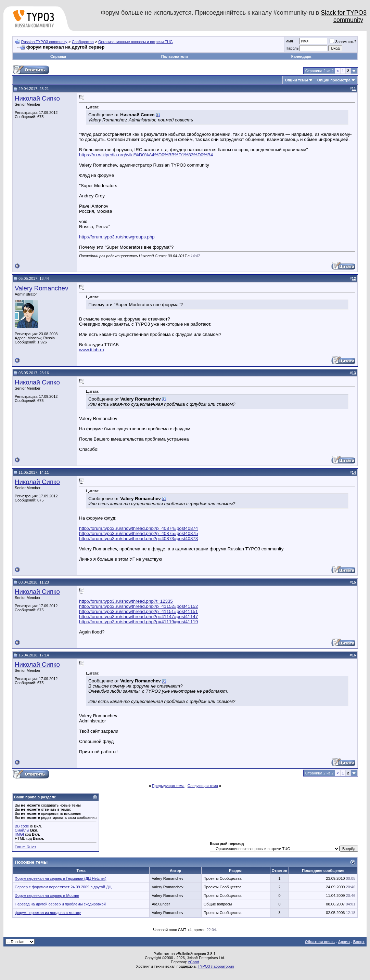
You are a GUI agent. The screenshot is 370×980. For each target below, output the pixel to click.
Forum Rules (25, 847)
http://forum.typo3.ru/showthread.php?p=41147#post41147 (138, 617)
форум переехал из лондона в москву (48, 913)
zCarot (193, 962)
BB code (22, 826)
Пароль (292, 48)
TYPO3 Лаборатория (216, 966)
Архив (344, 942)
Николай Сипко (37, 98)
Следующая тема (203, 786)
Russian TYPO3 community (44, 42)
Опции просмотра (334, 80)
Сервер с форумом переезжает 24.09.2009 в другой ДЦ (63, 887)
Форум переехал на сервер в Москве (47, 896)
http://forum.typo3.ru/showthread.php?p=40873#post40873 (138, 539)
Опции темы (296, 80)
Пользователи (175, 56)
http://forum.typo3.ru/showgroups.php (117, 237)
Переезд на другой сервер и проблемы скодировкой (60, 904)
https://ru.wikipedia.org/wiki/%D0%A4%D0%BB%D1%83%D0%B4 (146, 155)
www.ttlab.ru (92, 350)
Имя (289, 41)
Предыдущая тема (168, 786)
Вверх (359, 942)
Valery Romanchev (41, 288)
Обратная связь (320, 942)
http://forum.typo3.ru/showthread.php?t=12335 (126, 601)
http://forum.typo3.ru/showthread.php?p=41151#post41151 (138, 611)
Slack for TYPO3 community (344, 16)
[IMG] (19, 834)
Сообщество (83, 42)
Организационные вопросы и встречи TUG (136, 42)
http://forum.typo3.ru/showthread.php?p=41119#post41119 (138, 622)
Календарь (301, 56)
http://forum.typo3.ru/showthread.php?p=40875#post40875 (138, 533)
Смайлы (22, 830)
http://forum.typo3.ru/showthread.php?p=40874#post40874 (138, 528)
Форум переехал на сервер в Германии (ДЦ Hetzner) (61, 878)
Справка (58, 56)
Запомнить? (343, 42)
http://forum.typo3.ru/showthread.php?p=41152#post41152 (138, 606)
